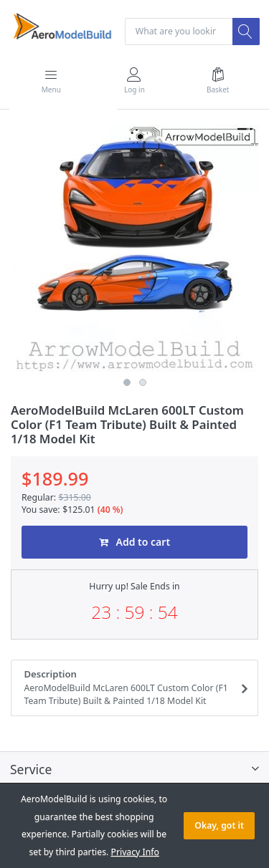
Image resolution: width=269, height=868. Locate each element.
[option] (134, 248)
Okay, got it (219, 825)
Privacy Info (135, 852)
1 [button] (127, 382)
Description (130, 688)
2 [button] (143, 382)
